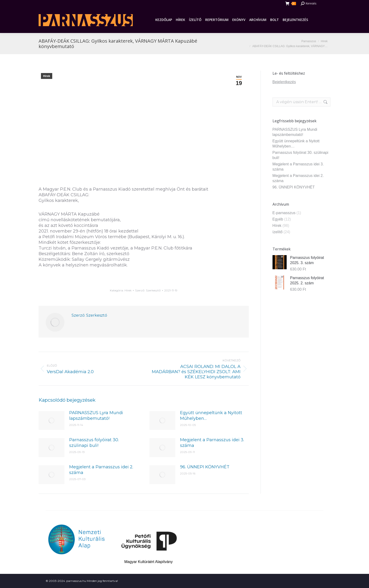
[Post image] (52, 421)
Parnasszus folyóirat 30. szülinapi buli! (94, 443)
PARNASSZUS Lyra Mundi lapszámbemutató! (96, 416)
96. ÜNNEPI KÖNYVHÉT (205, 467)
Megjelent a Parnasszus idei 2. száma (101, 470)
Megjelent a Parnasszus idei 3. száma (212, 443)
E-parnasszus (284, 213)
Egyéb (278, 219)
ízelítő (278, 232)
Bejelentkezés (284, 82)
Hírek (47, 76)
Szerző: (148, 290)
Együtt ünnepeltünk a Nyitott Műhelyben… (211, 416)
